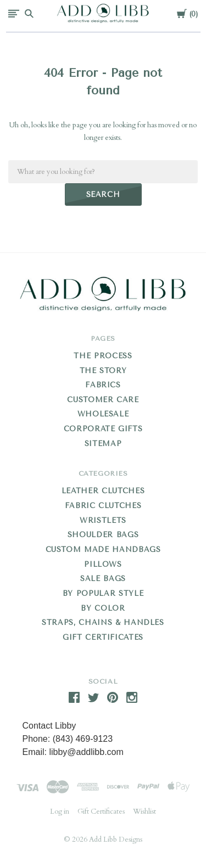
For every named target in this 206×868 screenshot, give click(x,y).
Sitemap (103, 444)
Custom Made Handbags (103, 549)
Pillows (103, 564)
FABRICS (103, 385)
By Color (103, 608)
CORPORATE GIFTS (103, 429)
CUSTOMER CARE (103, 400)
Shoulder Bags (103, 535)
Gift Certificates (103, 637)
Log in (60, 811)
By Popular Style (103, 593)
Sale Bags (103, 579)
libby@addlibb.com (86, 752)
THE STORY (103, 371)
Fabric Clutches (103, 506)
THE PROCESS (103, 356)
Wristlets (103, 520)
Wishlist (144, 811)
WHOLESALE (103, 414)
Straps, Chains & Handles (103, 622)
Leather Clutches (103, 491)
